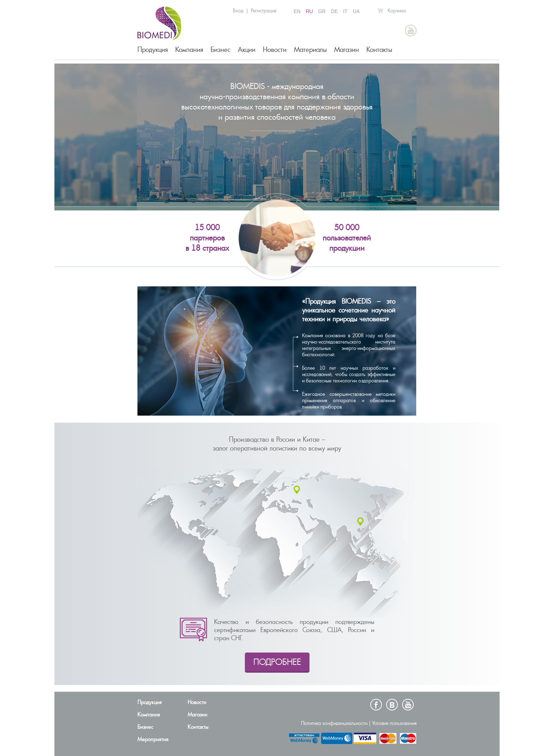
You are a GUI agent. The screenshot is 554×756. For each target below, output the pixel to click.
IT (345, 11)
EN (297, 11)
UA (356, 11)
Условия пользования (394, 723)
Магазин (347, 50)
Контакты (379, 50)
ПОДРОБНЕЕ (277, 662)
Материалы (310, 50)
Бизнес (220, 50)
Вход (238, 11)
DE (334, 11)
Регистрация (264, 11)
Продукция (153, 50)
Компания (189, 50)
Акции (247, 50)
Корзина (397, 11)
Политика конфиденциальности (334, 723)
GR (322, 11)
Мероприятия (153, 739)
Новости (275, 50)
